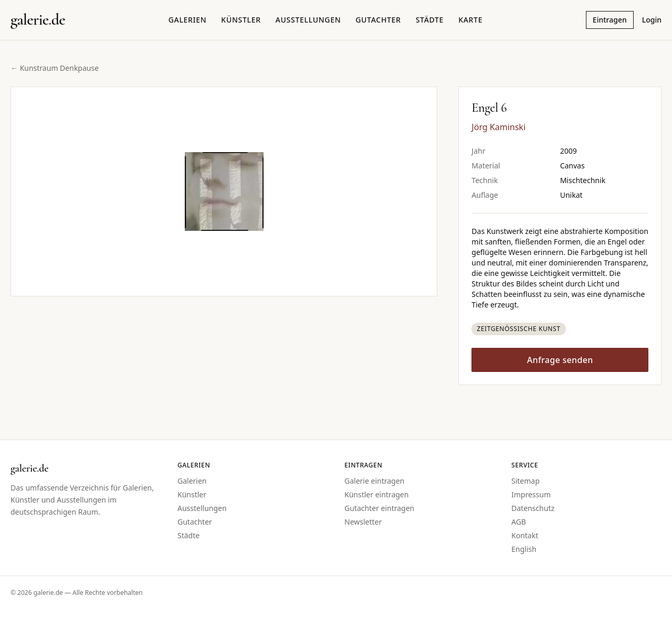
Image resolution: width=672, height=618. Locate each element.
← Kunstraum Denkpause (55, 68)
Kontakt (525, 535)
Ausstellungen (308, 20)
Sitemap (526, 481)
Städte (430, 20)
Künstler (241, 20)
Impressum (531, 494)
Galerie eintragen (374, 481)
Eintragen (610, 20)
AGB (519, 522)
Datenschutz (533, 508)
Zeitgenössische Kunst (518, 329)
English (524, 549)
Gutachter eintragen (379, 508)
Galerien (188, 20)
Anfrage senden (560, 360)
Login (652, 20)
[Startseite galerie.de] (38, 20)
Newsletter (363, 522)
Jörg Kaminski (498, 127)
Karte (470, 20)
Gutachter (378, 20)
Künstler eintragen (376, 494)
